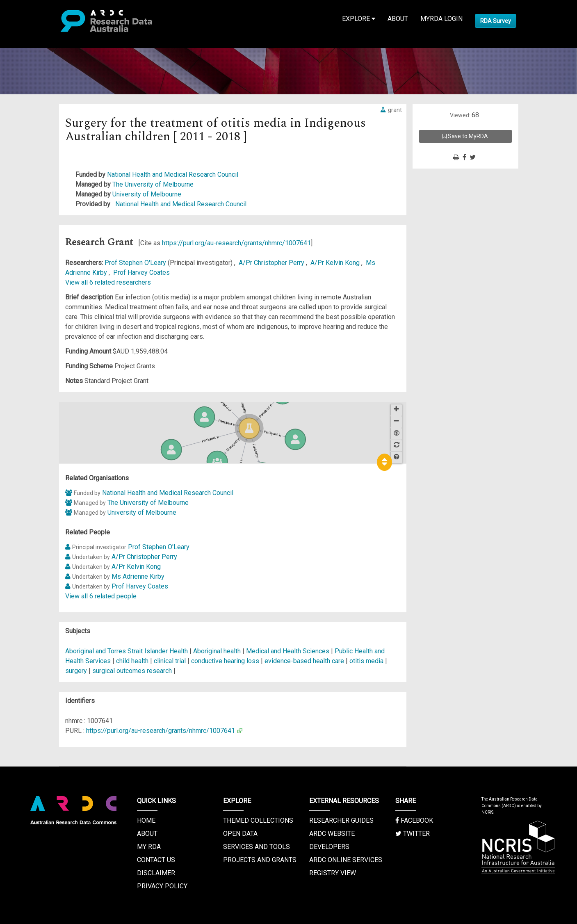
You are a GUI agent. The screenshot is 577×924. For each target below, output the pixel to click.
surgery (76, 671)
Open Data (240, 834)
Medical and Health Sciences (288, 651)
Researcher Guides (341, 820)
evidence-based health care (304, 661)
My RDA (149, 847)
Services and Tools (257, 847)
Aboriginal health (217, 651)
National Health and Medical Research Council (173, 175)
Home (146, 820)
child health (132, 661)
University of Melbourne (147, 194)
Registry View (333, 873)
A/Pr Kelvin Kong (336, 263)
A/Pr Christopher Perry (272, 263)
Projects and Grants (260, 860)
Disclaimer (156, 873)
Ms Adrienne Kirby (138, 576)
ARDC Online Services (346, 860)
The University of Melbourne (153, 184)
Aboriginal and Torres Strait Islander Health (127, 651)
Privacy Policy (162, 886)
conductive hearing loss (225, 661)
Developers (329, 847)
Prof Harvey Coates (141, 273)
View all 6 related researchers (108, 282)
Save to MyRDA (465, 136)
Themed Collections (258, 820)
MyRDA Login (441, 19)
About (398, 19)
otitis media (366, 661)
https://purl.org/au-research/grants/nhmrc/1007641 (236, 243)
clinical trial (170, 661)
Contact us (156, 860)
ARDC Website (332, 834)
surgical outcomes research (132, 671)
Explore (359, 19)
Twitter (413, 834)
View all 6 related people (101, 596)
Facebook (414, 820)
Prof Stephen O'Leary (136, 263)
